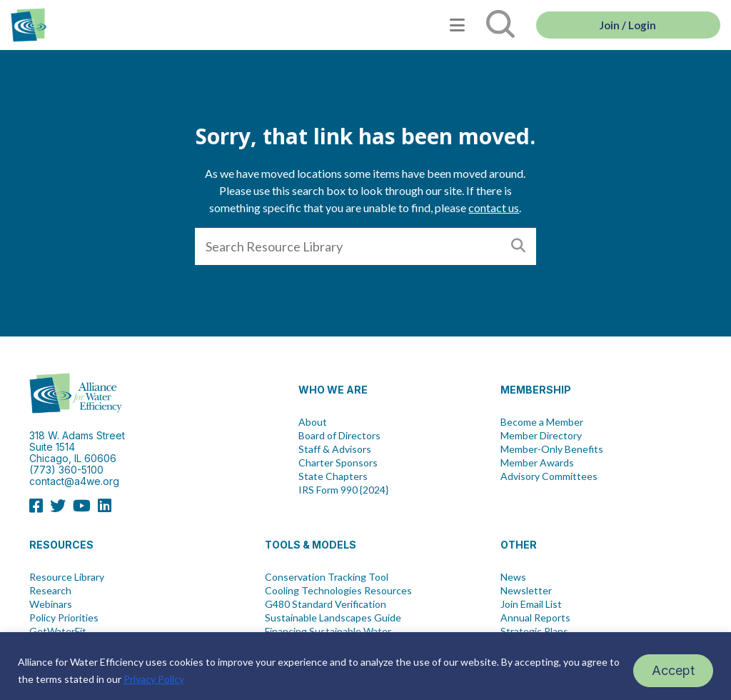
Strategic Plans (534, 631)
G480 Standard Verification (326, 604)
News (513, 577)
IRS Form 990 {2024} (343, 490)
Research (50, 591)
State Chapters (333, 476)
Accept (673, 670)
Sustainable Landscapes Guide (333, 618)
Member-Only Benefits (552, 449)
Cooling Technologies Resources (338, 591)
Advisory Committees (549, 476)
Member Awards (537, 463)
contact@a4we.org (74, 481)
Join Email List (531, 604)
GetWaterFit (58, 631)
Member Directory (541, 436)
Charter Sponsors (338, 463)
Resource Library (67, 577)
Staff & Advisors (335, 449)
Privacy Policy (154, 679)
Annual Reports (535, 618)
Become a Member (542, 422)
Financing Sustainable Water (328, 631)
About (313, 422)
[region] (365, 666)
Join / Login (628, 25)
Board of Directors (339, 436)
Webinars (51, 604)
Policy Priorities (64, 618)
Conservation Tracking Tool (327, 577)
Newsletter (526, 591)
